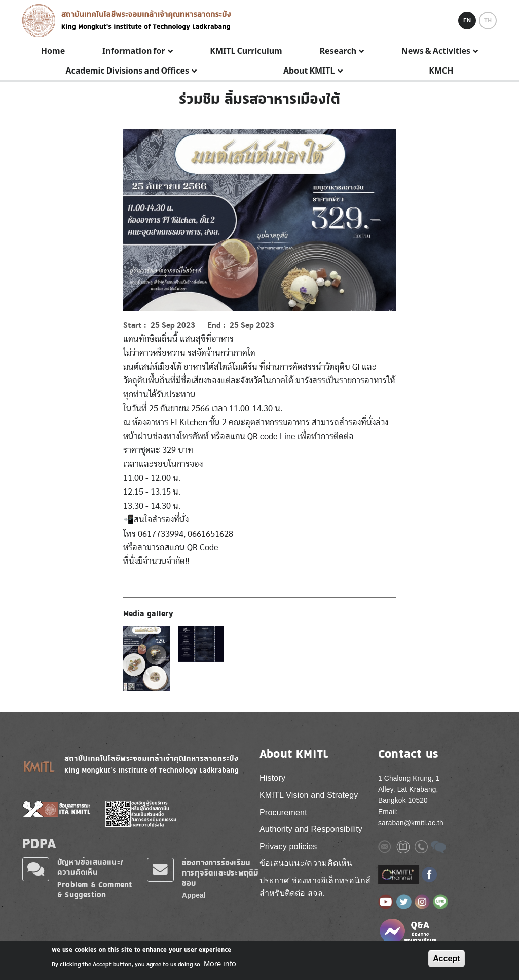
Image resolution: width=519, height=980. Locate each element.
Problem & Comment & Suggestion (95, 889)
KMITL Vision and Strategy (309, 795)
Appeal (194, 896)
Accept (446, 958)
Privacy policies (288, 846)
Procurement (283, 812)
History (272, 778)
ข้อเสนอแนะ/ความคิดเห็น (306, 863)
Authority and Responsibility (311, 829)
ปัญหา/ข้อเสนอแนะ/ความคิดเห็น (90, 867)
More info (220, 964)
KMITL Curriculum (246, 51)
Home (53, 51)
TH (488, 20)
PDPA (39, 843)
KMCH (441, 71)
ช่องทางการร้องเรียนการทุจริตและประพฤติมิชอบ (220, 873)
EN (467, 20)
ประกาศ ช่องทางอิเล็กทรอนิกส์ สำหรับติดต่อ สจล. (315, 887)
